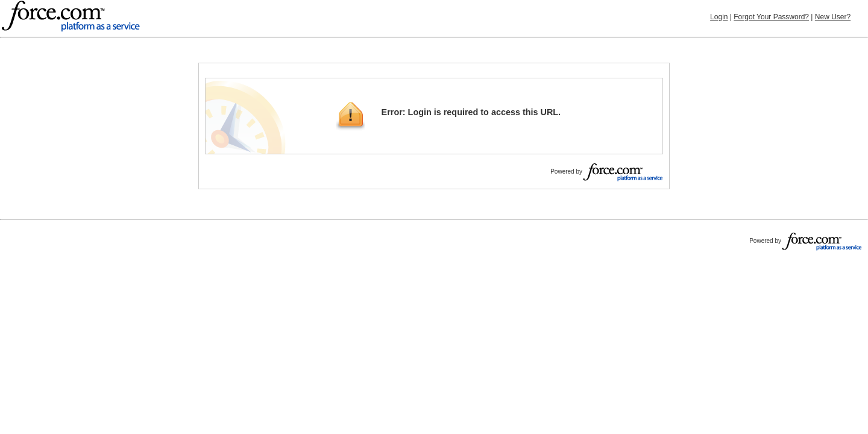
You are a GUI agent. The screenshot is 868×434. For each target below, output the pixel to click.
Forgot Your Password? (771, 17)
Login (719, 17)
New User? (833, 17)
